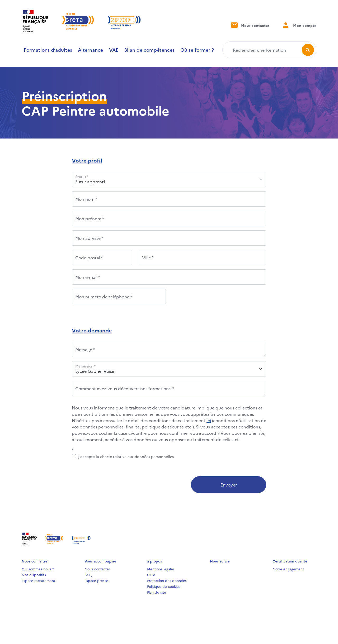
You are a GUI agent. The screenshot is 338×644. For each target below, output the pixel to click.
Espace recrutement (38, 580)
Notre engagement (288, 569)
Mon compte (299, 25)
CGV (151, 575)
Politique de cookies (164, 586)
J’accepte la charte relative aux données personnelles (126, 456)
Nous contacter (250, 25)
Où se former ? (197, 50)
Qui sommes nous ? (38, 569)
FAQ (88, 575)
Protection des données (167, 580)
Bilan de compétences (149, 50)
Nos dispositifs (34, 575)
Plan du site (157, 592)
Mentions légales (161, 569)
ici (209, 420)
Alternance (90, 50)
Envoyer (229, 485)
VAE (114, 50)
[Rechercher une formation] (263, 50)
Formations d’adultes (48, 50)
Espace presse (96, 580)
